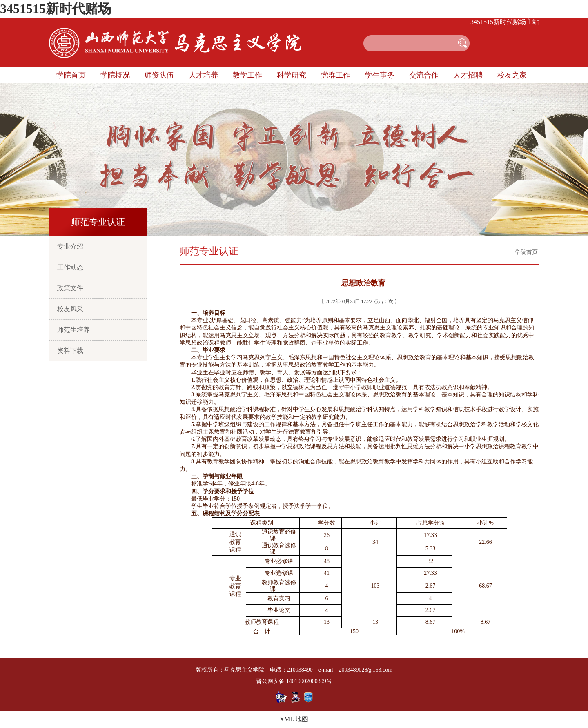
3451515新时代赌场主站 (505, 22)
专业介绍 (70, 246)
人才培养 (203, 75)
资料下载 (70, 351)
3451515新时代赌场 (56, 9)
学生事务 (380, 75)
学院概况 (115, 75)
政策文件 (70, 288)
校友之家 (512, 75)
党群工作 (336, 75)
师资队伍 (159, 75)
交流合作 (424, 75)
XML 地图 (294, 719)
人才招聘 (468, 75)
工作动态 (70, 267)
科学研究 (292, 75)
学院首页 (71, 75)
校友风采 (70, 309)
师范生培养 (73, 330)
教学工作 (247, 75)
